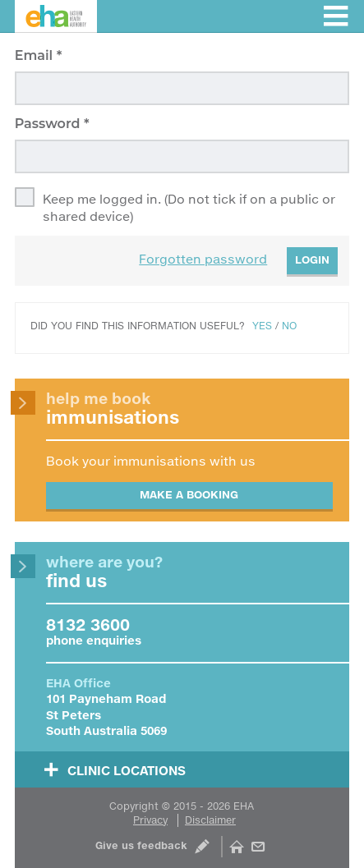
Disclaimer (210, 820)
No (289, 326)
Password (49, 124)
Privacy (150, 820)
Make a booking (189, 494)
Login (312, 259)
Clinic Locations (127, 770)
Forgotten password (203, 259)
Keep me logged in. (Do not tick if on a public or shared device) (189, 207)
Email (36, 55)
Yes (262, 326)
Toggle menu (336, 16)
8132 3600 (88, 624)
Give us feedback (141, 846)
